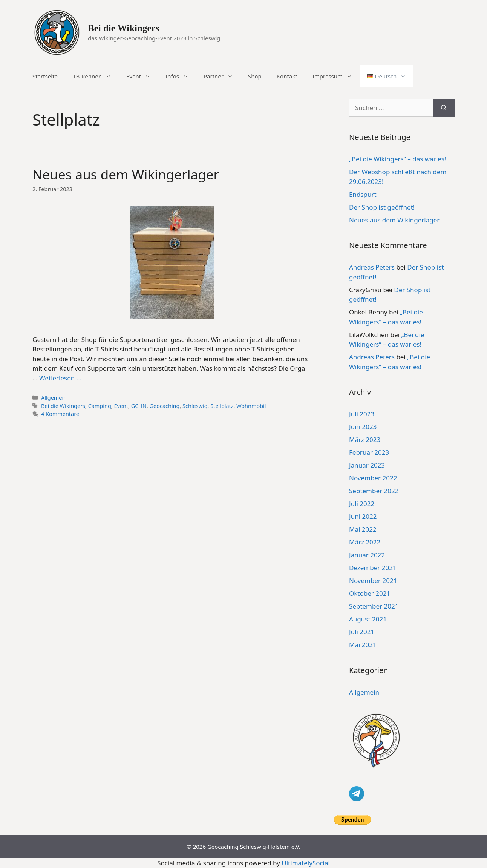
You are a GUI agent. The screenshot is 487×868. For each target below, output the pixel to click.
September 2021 (374, 606)
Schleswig (195, 406)
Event (142, 76)
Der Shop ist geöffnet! (382, 207)
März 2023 (365, 439)
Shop (255, 76)
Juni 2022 (363, 516)
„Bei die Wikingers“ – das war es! (397, 159)
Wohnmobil (251, 406)
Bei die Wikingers (123, 28)
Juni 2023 (363, 427)
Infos (181, 76)
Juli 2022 (362, 504)
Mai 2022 (363, 529)
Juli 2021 (362, 632)
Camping (100, 406)
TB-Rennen (96, 76)
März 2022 (365, 542)
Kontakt (287, 76)
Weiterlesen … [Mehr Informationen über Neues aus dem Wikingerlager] (60, 378)
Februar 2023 (369, 452)
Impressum (336, 76)
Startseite (45, 76)
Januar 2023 (367, 465)
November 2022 (373, 478)
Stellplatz (222, 406)
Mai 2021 (363, 645)
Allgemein (54, 398)
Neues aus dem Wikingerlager (126, 174)
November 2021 (373, 580)
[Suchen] (444, 108)
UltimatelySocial (306, 863)
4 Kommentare (60, 414)
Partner (222, 76)
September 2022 (374, 491)
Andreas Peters (372, 267)
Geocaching (165, 406)
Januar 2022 (367, 555)
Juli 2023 (362, 414)
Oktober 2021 (370, 593)
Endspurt (363, 194)
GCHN (139, 406)
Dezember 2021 (373, 568)
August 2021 (368, 619)
